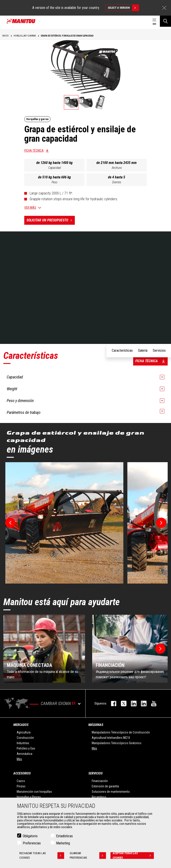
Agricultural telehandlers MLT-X (111, 738)
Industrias (23, 743)
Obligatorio (30, 836)
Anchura (117, 168)
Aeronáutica (24, 754)
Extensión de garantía (105, 786)
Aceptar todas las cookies (133, 856)
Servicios (96, 773)
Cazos (21, 781)
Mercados (21, 725)
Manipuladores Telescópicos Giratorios (117, 743)
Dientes (117, 182)
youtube (152, 704)
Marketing (63, 843)
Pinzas (21, 786)
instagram (131, 704)
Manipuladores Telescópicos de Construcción (121, 732)
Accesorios (22, 773)
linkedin (141, 704)
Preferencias (32, 843)
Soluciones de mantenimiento (111, 792)
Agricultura (24, 732)
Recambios (99, 797)
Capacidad (55, 168)
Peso (55, 182)
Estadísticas (64, 836)
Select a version (123, 8)
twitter (121, 704)
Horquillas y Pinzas (29, 797)
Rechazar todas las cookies (42, 856)
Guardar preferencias (88, 856)
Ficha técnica (34, 151)
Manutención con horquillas (34, 792)
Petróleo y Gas (26, 748)
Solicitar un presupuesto (51, 220)
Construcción (25, 738)
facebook (111, 704)
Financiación (100, 781)
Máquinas (96, 725)
